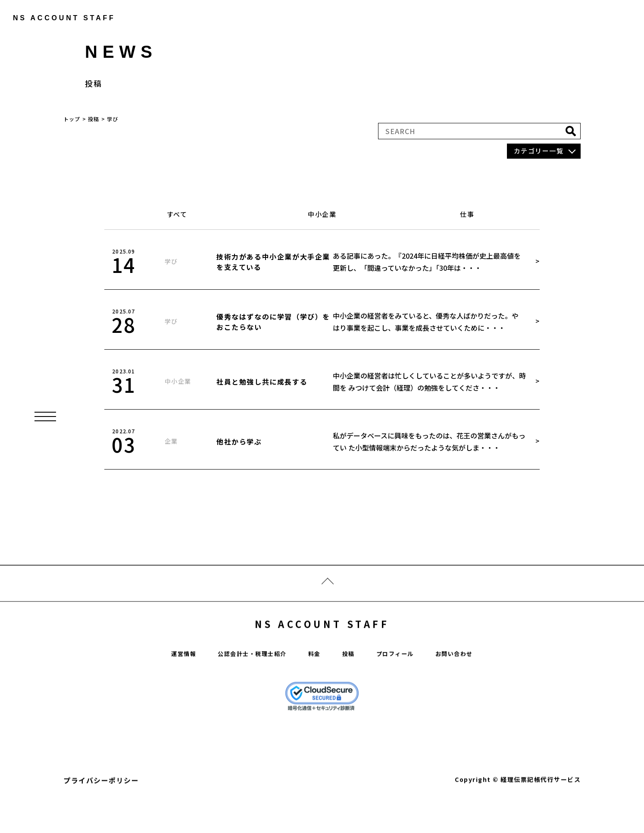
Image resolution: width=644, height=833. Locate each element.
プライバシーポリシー (101, 807)
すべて (177, 214)
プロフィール (403, 680)
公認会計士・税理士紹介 (245, 680)
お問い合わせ (470, 680)
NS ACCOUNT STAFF (322, 646)
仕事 (467, 214)
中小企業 (322, 214)
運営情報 (166, 680)
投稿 (352, 680)
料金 (315, 680)
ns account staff (58, 18)
